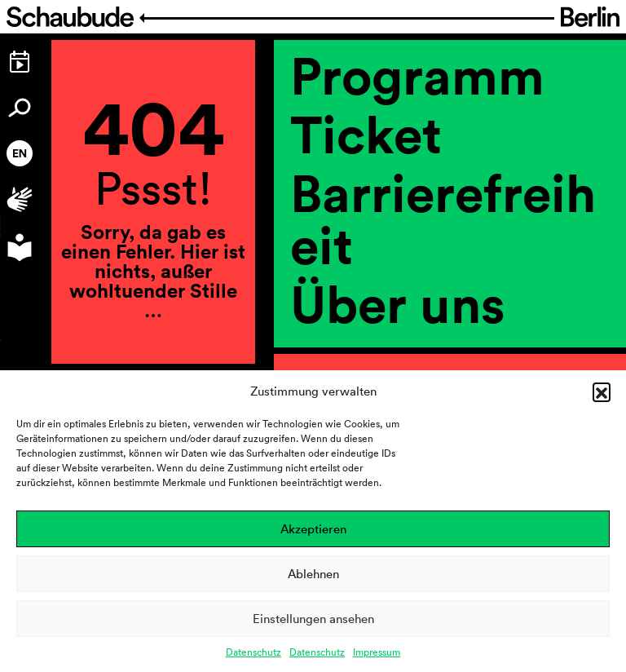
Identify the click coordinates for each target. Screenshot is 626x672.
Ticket (366, 134)
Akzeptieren (313, 529)
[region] (450, 356)
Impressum (377, 652)
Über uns (398, 303)
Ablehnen (313, 574)
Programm (417, 75)
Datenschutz (253, 652)
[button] (602, 391)
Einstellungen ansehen (313, 619)
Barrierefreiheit (443, 219)
